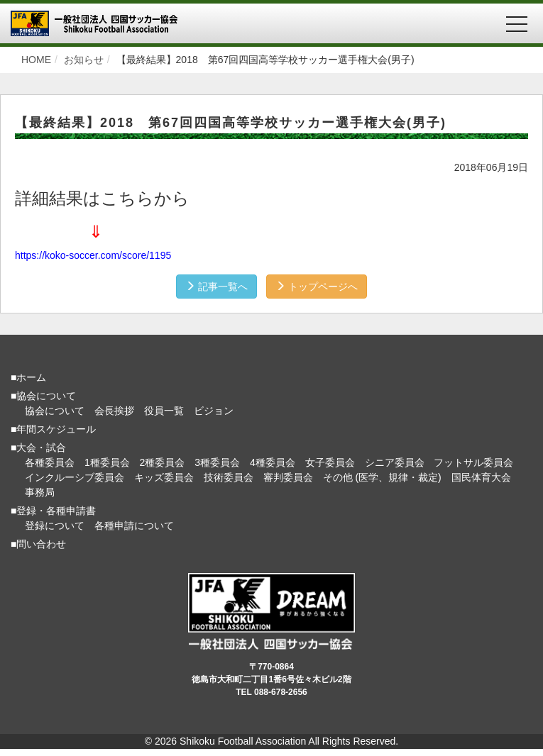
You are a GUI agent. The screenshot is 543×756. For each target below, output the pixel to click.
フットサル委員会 (473, 462)
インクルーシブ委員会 (75, 477)
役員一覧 (164, 411)
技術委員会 (229, 477)
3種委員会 (217, 462)
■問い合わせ (38, 544)
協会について (55, 411)
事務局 (40, 492)
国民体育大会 (481, 477)
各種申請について (134, 526)
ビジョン (214, 411)
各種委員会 (50, 462)
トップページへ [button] (317, 287)
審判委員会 (288, 477)
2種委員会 (163, 462)
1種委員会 (107, 462)
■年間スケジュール (53, 429)
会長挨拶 (114, 411)
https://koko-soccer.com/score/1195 (93, 255)
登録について (55, 526)
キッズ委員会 (164, 477)
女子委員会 (330, 462)
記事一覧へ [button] (216, 287)
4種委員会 (273, 462)
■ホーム (28, 377)
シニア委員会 (395, 462)
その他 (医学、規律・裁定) (382, 477)
